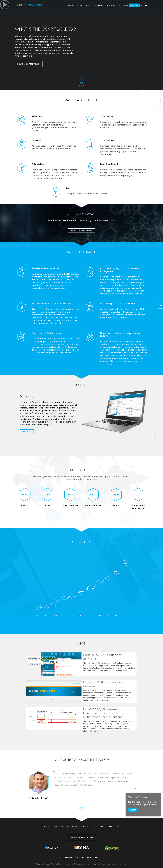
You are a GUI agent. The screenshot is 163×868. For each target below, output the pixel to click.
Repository (123, 5)
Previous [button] (80, 446)
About (71, 5)
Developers (112, 5)
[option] (81, 420)
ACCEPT (133, 810)
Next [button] (83, 446)
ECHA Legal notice (96, 858)
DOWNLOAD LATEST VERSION (29, 64)
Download (135, 5)
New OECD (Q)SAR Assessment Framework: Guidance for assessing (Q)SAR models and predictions (105, 713)
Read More (27, 442)
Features (80, 5)
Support (101, 5)
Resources (90, 5)
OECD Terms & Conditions (71, 858)
